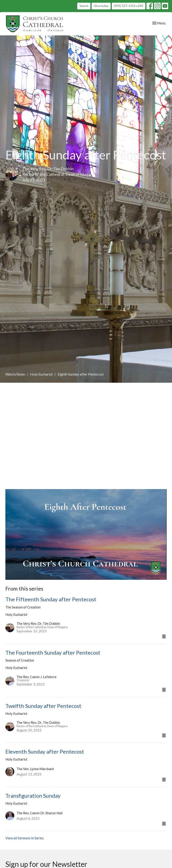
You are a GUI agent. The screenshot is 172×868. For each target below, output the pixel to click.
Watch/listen (15, 374)
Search (84, 6)
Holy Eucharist (41, 374)
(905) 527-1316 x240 (129, 6)
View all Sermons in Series (25, 838)
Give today (101, 6)
